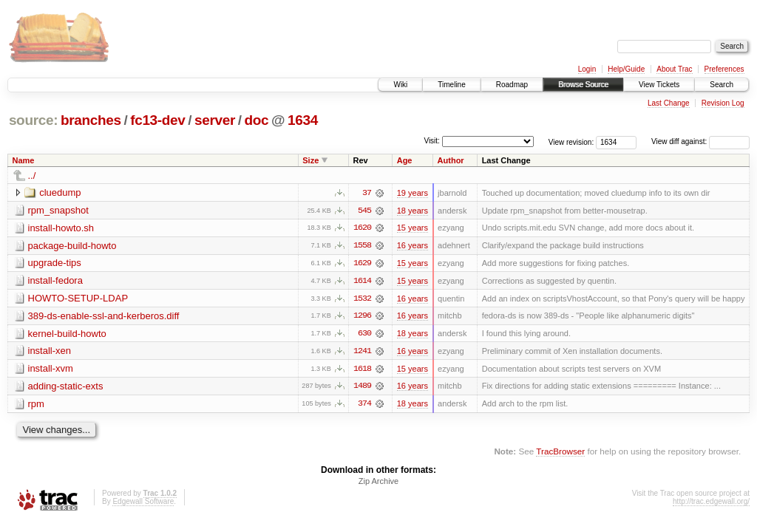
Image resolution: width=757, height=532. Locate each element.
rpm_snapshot (58, 210)
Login (587, 69)
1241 (362, 352)
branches (91, 120)
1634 (303, 120)
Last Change (669, 103)
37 (367, 193)
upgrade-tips (55, 263)
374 (364, 406)
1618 (362, 370)
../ (32, 175)
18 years (413, 211)
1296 (362, 317)
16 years (413, 246)
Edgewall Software (143, 504)
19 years (413, 193)
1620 (362, 228)
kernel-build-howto (67, 334)
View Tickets (659, 85)
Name (24, 160)
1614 (362, 282)
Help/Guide (626, 69)
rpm (36, 405)
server (215, 120)
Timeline (451, 85)
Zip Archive (378, 483)
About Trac (674, 69)
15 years (413, 228)
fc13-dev (157, 120)
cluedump (60, 192)
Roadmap (512, 85)
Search (722, 85)
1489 (362, 388)
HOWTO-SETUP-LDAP (78, 299)
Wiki (400, 85)
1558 (362, 246)
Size (310, 160)
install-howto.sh (61, 228)
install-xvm (51, 370)
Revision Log (723, 103)
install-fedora (55, 281)
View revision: (571, 141)
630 (364, 335)
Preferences (724, 69)
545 (364, 211)
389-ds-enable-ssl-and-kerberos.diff (104, 317)
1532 (362, 299)
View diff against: (700, 141)
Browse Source (583, 85)
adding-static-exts (66, 388)
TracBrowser (560, 453)
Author (451, 160)
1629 (362, 264)
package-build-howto (72, 246)
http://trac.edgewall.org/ (711, 504)
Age (405, 160)
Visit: (432, 141)
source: (33, 120)
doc (257, 120)
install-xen (50, 352)
